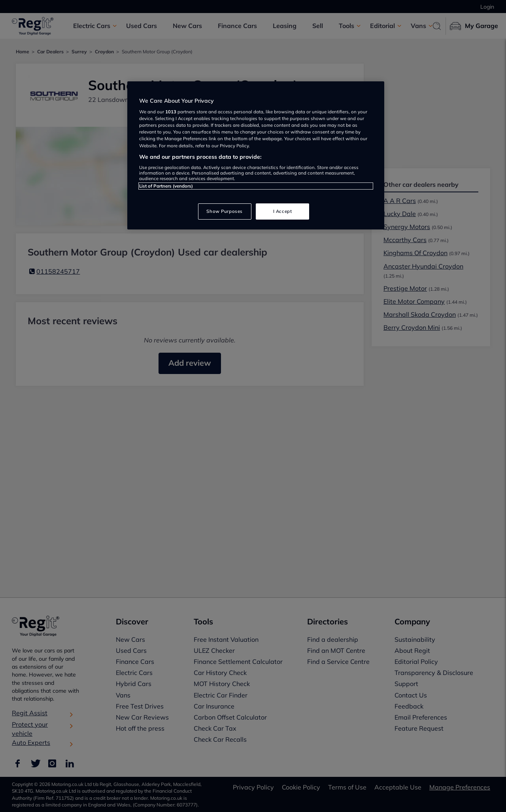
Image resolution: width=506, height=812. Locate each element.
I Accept (283, 211)
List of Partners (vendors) (166, 186)
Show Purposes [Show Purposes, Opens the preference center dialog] (224, 211)
